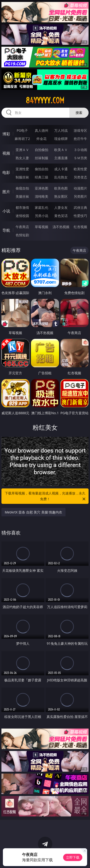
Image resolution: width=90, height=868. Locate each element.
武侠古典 (80, 207)
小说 (6, 211)
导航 (6, 230)
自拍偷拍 (42, 150)
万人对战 (61, 130)
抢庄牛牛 (80, 139)
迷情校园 (22, 216)
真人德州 (42, 130)
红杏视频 (80, 227)
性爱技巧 (80, 216)
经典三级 (42, 177)
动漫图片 (80, 188)
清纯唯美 (42, 196)
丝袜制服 (42, 158)
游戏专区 (80, 130)
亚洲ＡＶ (22, 150)
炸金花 (42, 139)
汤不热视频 (61, 227)
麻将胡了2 (22, 139)
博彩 (6, 134)
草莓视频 (42, 227)
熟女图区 (61, 196)
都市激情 (22, 207)
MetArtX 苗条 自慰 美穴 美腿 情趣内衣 (34, 512)
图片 (6, 192)
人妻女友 (61, 207)
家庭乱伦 (42, 207)
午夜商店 (22, 227)
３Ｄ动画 (80, 150)
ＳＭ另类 (80, 158)
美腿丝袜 (22, 196)
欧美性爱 (80, 169)
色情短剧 (22, 235)
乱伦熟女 (61, 177)
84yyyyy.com (45, 100)
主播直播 (61, 158)
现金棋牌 (61, 139)
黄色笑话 (61, 216)
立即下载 (73, 857)
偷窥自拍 (22, 188)
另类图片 (80, 196)
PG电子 (22, 130)
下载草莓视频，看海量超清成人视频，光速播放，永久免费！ (46, 496)
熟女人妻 (22, 158)
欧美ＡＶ (61, 150)
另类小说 (42, 216)
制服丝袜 (22, 177)
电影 (6, 172)
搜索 (79, 113)
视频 (6, 153)
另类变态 (80, 177)
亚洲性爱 (22, 169)
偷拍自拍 (42, 169)
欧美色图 (61, 188)
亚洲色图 (42, 188)
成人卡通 (61, 169)
